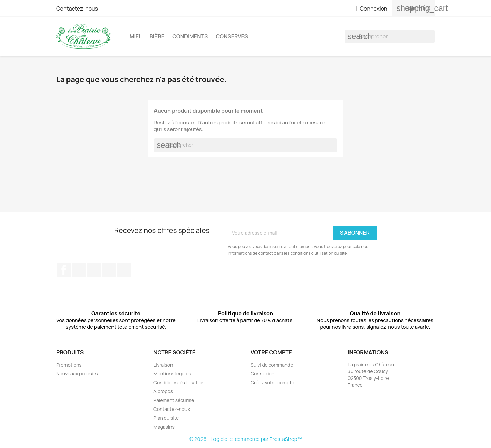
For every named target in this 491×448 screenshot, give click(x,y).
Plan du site (166, 418)
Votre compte (271, 352)
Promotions (69, 365)
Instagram (109, 270)
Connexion (263, 374)
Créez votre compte (272, 382)
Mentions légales (172, 374)
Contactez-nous (77, 9)
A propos (163, 391)
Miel (136, 36)
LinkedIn (124, 270)
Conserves (232, 36)
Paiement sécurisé (174, 400)
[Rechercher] (390, 36)
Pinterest (94, 270)
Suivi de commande (272, 365)
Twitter (79, 270)
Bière (157, 36)
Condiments (190, 36)
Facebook (64, 270)
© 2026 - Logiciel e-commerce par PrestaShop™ (245, 439)
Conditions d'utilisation (179, 382)
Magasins (164, 427)
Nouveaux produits (77, 374)
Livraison (163, 365)
